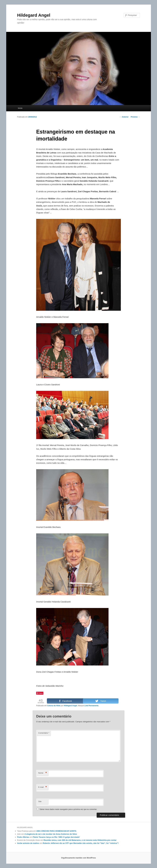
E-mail (42, 787)
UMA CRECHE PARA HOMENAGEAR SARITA (56, 831)
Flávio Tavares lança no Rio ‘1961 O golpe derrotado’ (56, 837)
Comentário (44, 733)
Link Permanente (91, 706)
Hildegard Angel (34, 15)
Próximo (135, 117)
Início (20, 108)
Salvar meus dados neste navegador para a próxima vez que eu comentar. (68, 809)
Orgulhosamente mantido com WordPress (79, 858)
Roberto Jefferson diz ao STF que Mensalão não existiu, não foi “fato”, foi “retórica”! (81, 843)
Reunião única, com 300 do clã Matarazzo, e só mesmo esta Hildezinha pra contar (80, 840)
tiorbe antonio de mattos (28, 843)
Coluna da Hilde (54, 706)
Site (40, 801)
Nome (42, 773)
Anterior (124, 117)
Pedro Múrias (23, 837)
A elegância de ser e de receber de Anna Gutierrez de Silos (51, 834)
